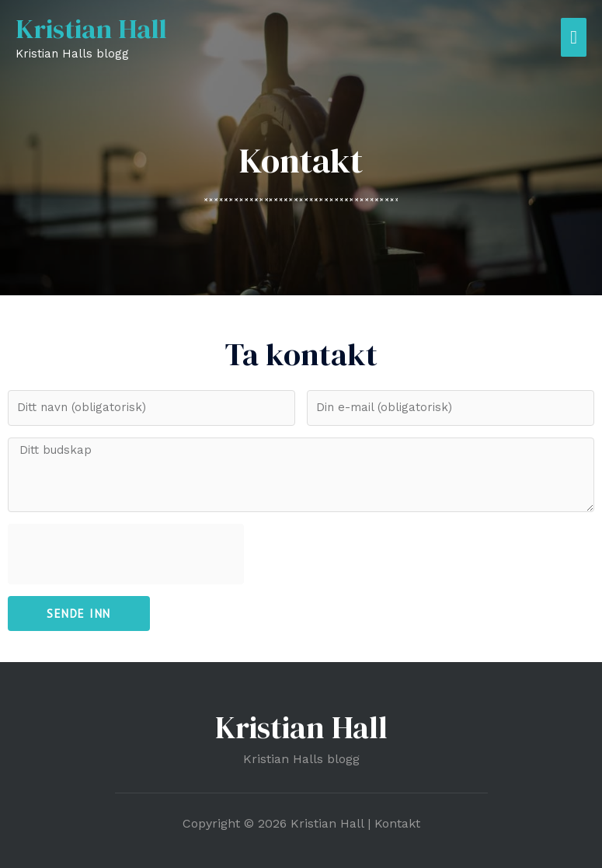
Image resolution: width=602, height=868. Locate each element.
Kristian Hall (91, 29)
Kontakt (397, 823)
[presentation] (126, 554)
